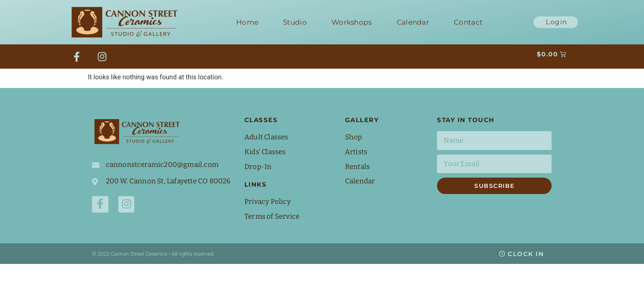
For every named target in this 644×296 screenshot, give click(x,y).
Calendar (413, 22)
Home (247, 22)
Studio (295, 22)
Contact (468, 22)
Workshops (352, 22)
